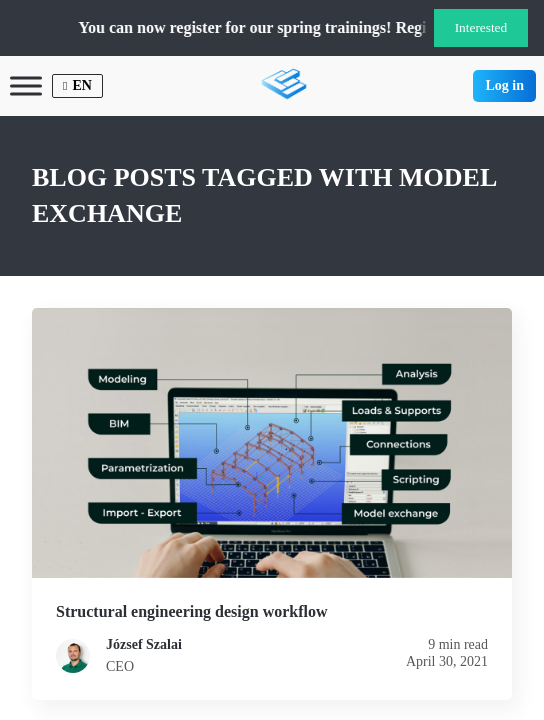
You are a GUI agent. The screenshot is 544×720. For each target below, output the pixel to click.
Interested (481, 27)
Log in (504, 85)
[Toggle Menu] (26, 85)
